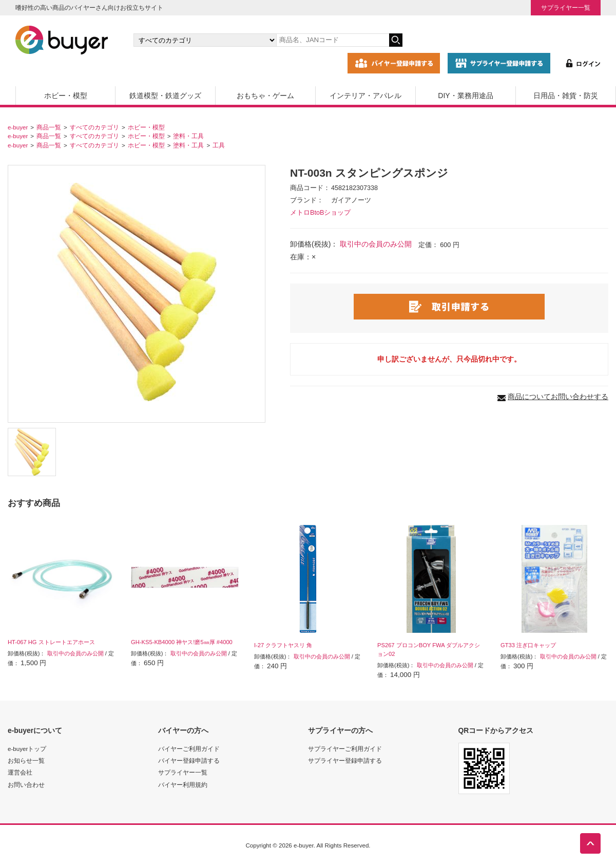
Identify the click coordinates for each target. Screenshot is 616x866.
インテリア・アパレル (365, 96)
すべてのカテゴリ (94, 127)
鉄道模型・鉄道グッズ (165, 96)
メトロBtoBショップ (320, 213)
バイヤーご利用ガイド (189, 749)
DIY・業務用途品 (465, 96)
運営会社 (20, 772)
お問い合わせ (26, 785)
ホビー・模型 (66, 96)
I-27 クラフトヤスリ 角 (283, 645)
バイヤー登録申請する (189, 760)
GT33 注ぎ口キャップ (528, 645)
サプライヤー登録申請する (345, 760)
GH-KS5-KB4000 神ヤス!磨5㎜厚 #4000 (182, 642)
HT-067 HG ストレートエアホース (51, 642)
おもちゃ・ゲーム (265, 96)
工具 (219, 145)
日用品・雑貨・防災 (566, 96)
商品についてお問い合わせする (558, 397)
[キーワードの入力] (333, 40)
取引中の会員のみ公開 (376, 244)
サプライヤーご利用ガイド (345, 749)
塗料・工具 (188, 136)
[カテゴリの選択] (205, 40)
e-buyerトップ (27, 749)
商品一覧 (49, 127)
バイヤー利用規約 (183, 785)
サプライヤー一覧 (566, 7)
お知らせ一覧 (26, 760)
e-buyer (18, 127)
